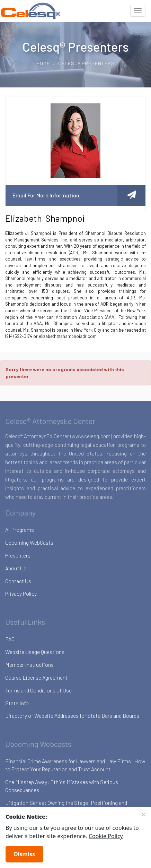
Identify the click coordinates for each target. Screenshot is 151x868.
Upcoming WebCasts (29, 542)
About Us (16, 568)
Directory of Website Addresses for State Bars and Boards (72, 716)
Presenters (18, 555)
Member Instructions (29, 665)
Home (43, 63)
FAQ (10, 639)
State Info (17, 703)
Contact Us (18, 581)
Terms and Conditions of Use (38, 690)
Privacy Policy (21, 593)
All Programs (20, 530)
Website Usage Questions (35, 652)
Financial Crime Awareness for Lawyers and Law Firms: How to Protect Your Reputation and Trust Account (75, 765)
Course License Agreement (36, 677)
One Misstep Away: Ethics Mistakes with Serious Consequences (62, 786)
